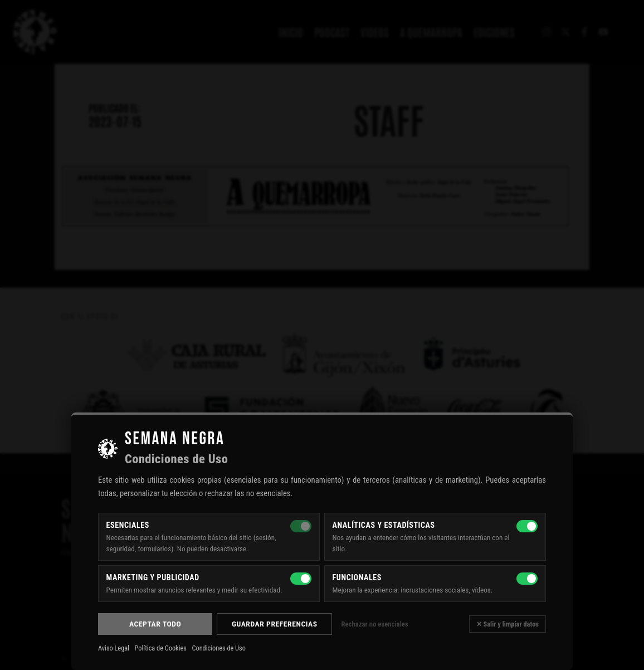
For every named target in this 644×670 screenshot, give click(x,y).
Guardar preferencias (275, 624)
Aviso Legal (114, 648)
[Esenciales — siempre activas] (301, 526)
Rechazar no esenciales (374, 624)
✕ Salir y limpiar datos (508, 624)
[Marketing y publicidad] (301, 579)
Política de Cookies (161, 648)
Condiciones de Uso (218, 648)
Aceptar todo (155, 624)
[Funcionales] (527, 579)
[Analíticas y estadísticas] (527, 526)
